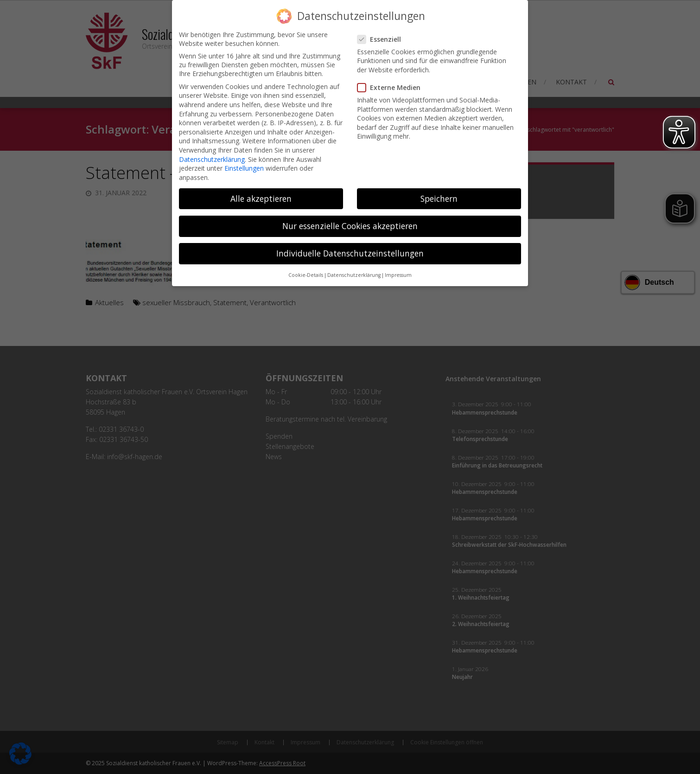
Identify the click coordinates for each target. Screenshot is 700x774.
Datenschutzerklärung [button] (354, 267)
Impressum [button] (398, 267)
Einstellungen (244, 160)
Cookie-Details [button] (306, 267)
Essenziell (383, 31)
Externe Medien (393, 79)
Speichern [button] (439, 190)
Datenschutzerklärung (212, 151)
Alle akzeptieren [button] (261, 190)
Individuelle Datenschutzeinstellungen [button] (350, 245)
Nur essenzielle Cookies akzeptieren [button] (350, 217)
